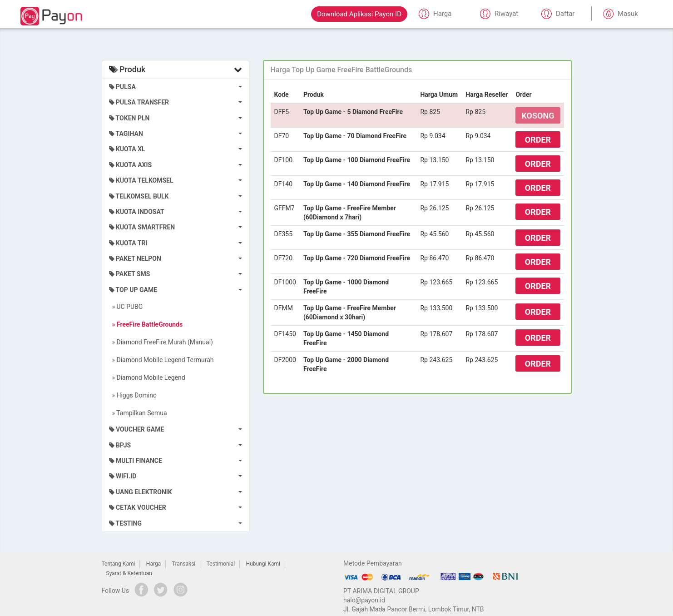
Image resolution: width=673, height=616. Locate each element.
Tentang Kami (119, 564)
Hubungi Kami (263, 564)
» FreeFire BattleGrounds (146, 324)
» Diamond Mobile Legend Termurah (161, 360)
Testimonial (221, 564)
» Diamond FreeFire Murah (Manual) (161, 342)
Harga (153, 564)
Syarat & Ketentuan (129, 573)
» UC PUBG (126, 307)
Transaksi (184, 564)
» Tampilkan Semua (138, 413)
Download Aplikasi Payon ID (359, 14)
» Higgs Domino (133, 395)
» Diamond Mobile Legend (147, 378)
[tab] (417, 70)
